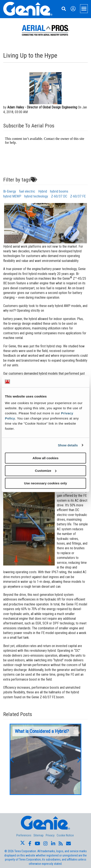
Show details (68, 445)
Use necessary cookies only (45, 483)
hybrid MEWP (12, 196)
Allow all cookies (46, 458)
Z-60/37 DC (59, 196)
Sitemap (39, 835)
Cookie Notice (65, 835)
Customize (46, 471)
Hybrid (43, 191)
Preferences (24, 835)
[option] (45, 759)
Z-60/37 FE (78, 196)
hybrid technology (36, 196)
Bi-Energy (10, 191)
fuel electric (27, 191)
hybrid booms (59, 191)
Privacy (50, 835)
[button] (12, 759)
